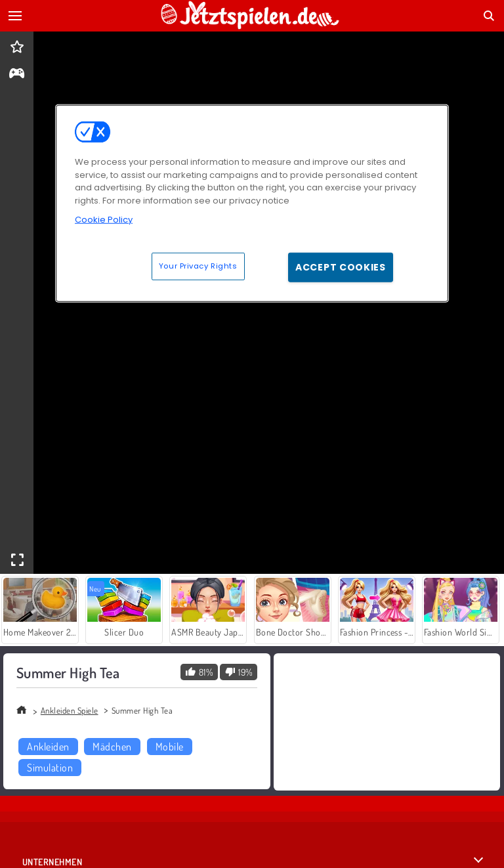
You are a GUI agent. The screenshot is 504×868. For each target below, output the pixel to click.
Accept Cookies (341, 267)
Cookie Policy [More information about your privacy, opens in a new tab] (104, 220)
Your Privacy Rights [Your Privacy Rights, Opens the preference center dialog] (198, 266)
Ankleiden (48, 747)
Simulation (50, 768)
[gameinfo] (17, 75)
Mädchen (112, 747)
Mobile (170, 747)
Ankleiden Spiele (70, 710)
